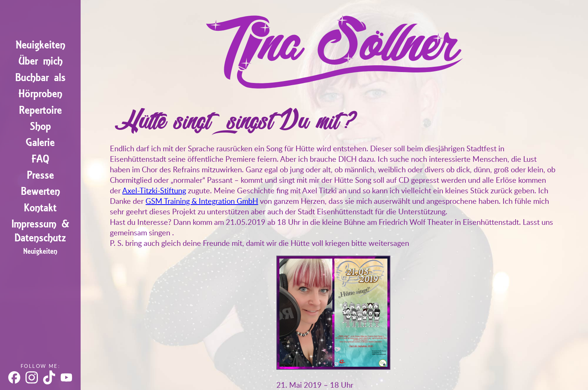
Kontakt (40, 207)
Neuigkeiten (40, 44)
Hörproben (40, 93)
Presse (40, 175)
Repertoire (40, 109)
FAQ (40, 158)
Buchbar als (40, 77)
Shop (40, 126)
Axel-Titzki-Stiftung (154, 190)
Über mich (40, 61)
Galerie (40, 142)
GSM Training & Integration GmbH (202, 201)
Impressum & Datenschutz (40, 230)
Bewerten (40, 191)
